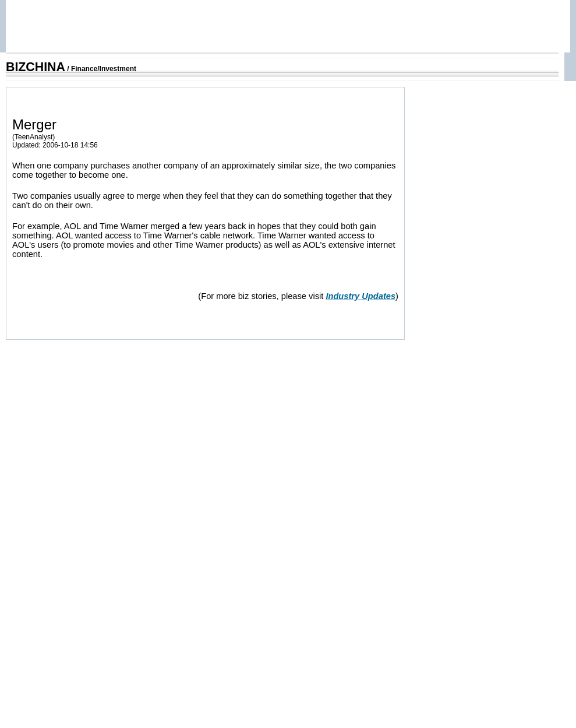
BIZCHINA (36, 67)
